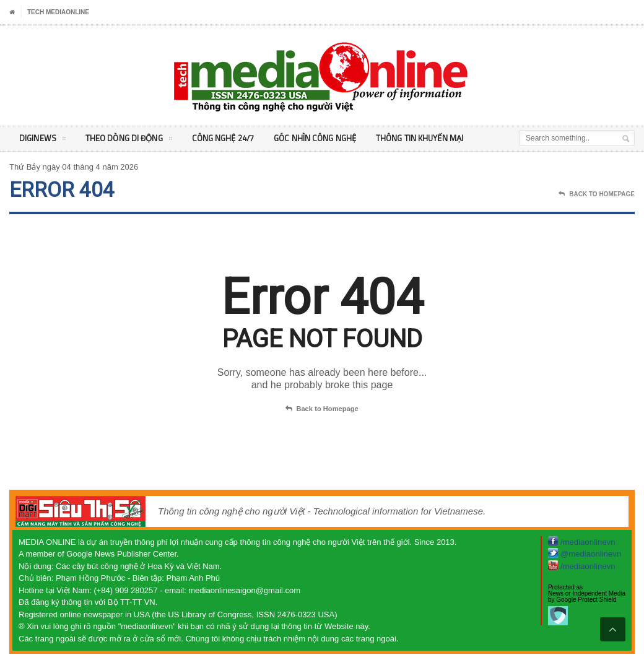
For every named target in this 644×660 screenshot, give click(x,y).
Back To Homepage (597, 194)
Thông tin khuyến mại (428, 138)
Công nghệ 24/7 (227, 138)
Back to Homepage (322, 409)
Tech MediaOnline (58, 12)
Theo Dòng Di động (130, 141)
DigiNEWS (42, 141)
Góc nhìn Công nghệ (322, 138)
